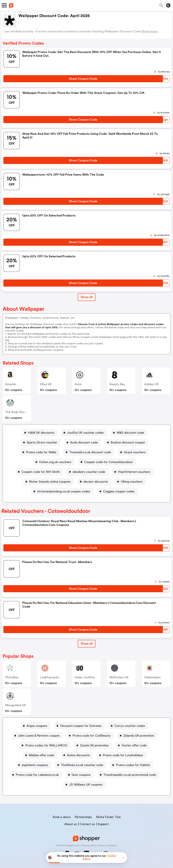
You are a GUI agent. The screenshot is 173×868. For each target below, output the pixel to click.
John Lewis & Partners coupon (39, 736)
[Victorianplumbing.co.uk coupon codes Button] (62, 491)
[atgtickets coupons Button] (33, 765)
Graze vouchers (135, 452)
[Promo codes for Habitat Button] (132, 765)
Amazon (11, 384)
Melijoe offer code (41, 755)
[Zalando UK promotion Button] (137, 736)
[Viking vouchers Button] (130, 482)
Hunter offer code (134, 745)
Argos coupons (37, 726)
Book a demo (62, 817)
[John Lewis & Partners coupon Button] (37, 736)
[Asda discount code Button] (83, 442)
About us (71, 824)
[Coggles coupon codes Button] (118, 491)
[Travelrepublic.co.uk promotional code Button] (128, 775)
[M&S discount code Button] (129, 433)
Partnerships (83, 817)
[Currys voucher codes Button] (128, 726)
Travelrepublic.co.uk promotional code (130, 775)
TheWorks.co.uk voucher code (82, 765)
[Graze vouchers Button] (133, 452)
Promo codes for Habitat (133, 765)
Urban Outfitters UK (88, 677)
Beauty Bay (117, 384)
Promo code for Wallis (41, 452)
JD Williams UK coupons (86, 785)
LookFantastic (50, 677)
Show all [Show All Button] (87, 297)
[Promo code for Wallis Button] (40, 452)
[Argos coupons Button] (36, 726)
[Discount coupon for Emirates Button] (79, 726)
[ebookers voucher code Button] (88, 472)
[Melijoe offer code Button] (40, 755)
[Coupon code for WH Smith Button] (39, 472)
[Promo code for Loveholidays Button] (122, 755)
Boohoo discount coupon (128, 442)
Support (103, 824)
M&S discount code (130, 433)
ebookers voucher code (89, 472)
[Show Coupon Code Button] (83, 79)
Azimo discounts (78, 755)
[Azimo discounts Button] (77, 755)
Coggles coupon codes (119, 491)
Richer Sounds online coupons (50, 482)
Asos (78, 384)
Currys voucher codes (130, 726)
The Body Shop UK (18, 412)
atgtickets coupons (35, 765)
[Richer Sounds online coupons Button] (48, 482)
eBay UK (46, 384)
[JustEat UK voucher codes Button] (84, 433)
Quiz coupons (81, 775)
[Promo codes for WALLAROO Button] (45, 745)
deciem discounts (96, 482)
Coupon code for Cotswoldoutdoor (108, 462)
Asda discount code (84, 442)
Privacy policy (89, 846)
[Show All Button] (87, 644)
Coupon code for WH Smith (41, 472)
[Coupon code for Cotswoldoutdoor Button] (107, 462)
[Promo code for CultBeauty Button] (90, 736)
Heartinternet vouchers (134, 472)
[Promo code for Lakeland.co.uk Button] (36, 775)
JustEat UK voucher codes (85, 433)
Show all (87, 644)
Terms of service (107, 846)
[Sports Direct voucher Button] (41, 442)
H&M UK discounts (41, 433)
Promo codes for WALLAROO (46, 745)
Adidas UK (151, 384)
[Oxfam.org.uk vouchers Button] (54, 462)
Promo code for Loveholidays (123, 755)
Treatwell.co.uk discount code (90, 452)
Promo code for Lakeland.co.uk (37, 775)
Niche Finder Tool (108, 817)
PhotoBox (12, 677)
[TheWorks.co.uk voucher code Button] (81, 765)
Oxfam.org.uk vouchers (55, 462)
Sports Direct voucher (42, 442)
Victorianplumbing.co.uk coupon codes (64, 491)
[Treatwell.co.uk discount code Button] (89, 452)
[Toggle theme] (168, 5)
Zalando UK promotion (139, 736)
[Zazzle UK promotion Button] (93, 745)
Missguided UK (15, 705)
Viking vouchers (132, 482)
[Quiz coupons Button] (80, 775)
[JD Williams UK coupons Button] (84, 785)
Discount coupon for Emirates (81, 726)
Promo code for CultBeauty (91, 736)
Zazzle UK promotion (94, 745)
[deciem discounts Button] (94, 482)
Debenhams (152, 677)
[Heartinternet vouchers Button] (133, 472)
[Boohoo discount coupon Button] (126, 442)
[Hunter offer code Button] (133, 745)
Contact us (87, 824)
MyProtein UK (119, 677)
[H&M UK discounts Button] (40, 433)
